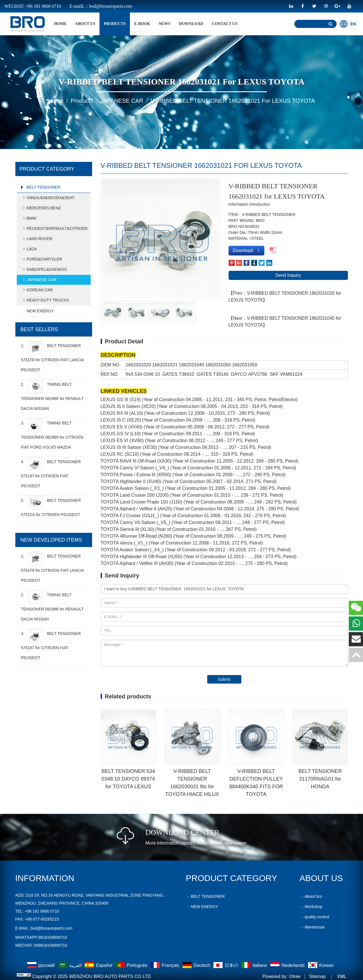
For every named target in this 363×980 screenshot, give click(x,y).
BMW (29, 218)
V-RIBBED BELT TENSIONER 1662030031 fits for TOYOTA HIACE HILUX (192, 783)
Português (132, 965)
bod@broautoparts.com (52, 928)
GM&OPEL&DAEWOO (44, 269)
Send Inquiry (288, 275)
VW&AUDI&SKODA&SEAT (48, 198)
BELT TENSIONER (44, 187)
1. (52, 356)
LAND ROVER (37, 239)
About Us (85, 24)
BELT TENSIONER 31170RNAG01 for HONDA (320, 779)
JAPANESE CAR (122, 101)
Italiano (255, 965)
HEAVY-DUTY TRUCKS (45, 300)
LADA (29, 249)
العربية (70, 965)
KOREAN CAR (37, 290)
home (60, 24)
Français (166, 965)
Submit (224, 679)
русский (42, 965)
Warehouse (312, 927)
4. (51, 473)
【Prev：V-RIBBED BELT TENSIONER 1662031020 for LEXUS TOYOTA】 (285, 297)
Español (99, 965)
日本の (226, 965)
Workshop (311, 907)
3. (52, 434)
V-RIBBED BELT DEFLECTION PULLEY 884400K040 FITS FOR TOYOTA (256, 783)
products (115, 24)
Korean (321, 965)
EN (348, 24)
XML (342, 976)
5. (51, 506)
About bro (311, 896)
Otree (295, 976)
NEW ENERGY (40, 311)
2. (52, 395)
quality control (314, 917)
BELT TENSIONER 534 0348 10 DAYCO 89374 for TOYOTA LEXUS (128, 779)
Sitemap (317, 976)
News (164, 24)
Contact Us (225, 24)
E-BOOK (142, 24)
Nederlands (288, 965)
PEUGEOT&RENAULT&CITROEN (55, 228)
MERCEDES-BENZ (41, 208)
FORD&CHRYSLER (42, 259)
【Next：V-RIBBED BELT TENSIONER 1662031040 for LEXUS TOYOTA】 (285, 322)
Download (191, 24)
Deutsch (197, 965)
